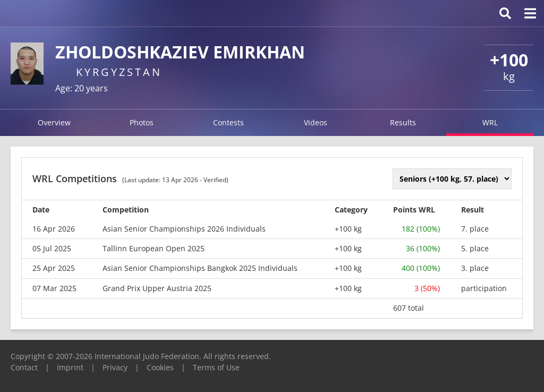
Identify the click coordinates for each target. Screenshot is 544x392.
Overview (54, 122)
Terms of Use (216, 367)
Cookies (160, 367)
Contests (228, 122)
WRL (490, 122)
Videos (316, 122)
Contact (24, 367)
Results (403, 122)
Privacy (115, 367)
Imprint (70, 367)
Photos (142, 122)
